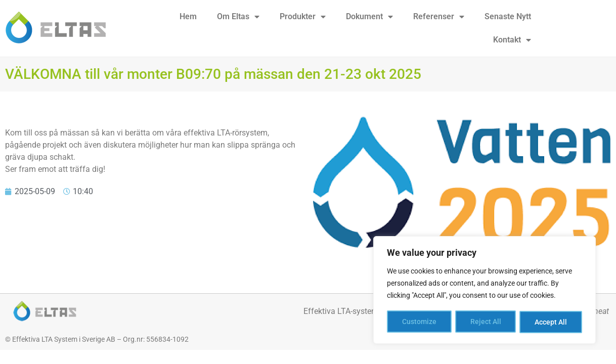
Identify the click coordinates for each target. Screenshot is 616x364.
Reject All (486, 322)
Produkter (303, 17)
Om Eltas (238, 17)
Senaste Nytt (508, 16)
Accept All (551, 322)
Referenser (439, 17)
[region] (485, 291)
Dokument (369, 17)
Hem (188, 16)
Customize (419, 322)
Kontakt (512, 40)
